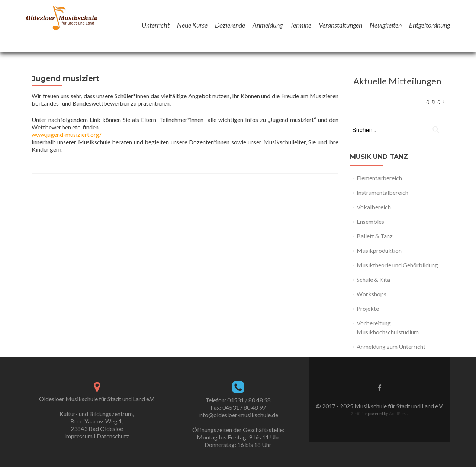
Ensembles (370, 221)
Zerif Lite (359, 413)
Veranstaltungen (340, 25)
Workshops (372, 294)
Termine (301, 25)
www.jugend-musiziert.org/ (67, 134)
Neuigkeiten (386, 25)
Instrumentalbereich (382, 192)
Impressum (78, 436)
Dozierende (230, 25)
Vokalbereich (374, 207)
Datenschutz (113, 436)
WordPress (398, 413)
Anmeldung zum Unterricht (391, 346)
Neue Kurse (192, 25)
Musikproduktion (379, 250)
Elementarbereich (379, 178)
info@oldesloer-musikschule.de (238, 415)
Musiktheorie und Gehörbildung (397, 265)
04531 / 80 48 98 (249, 400)
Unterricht (156, 25)
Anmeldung (268, 25)
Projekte (368, 308)
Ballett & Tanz (375, 236)
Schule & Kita (373, 279)
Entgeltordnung (430, 25)
